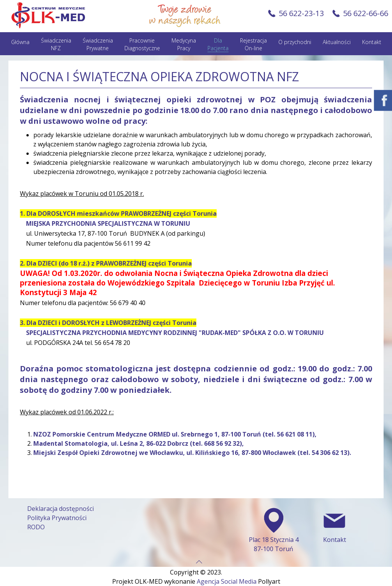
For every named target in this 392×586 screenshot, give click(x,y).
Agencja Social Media (227, 581)
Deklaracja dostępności (60, 509)
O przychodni (295, 42)
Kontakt (372, 42)
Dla (218, 44)
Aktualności (337, 42)
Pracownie (142, 44)
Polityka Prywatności (57, 518)
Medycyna (184, 44)
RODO (36, 527)
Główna (20, 42)
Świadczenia (56, 44)
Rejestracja (253, 44)
